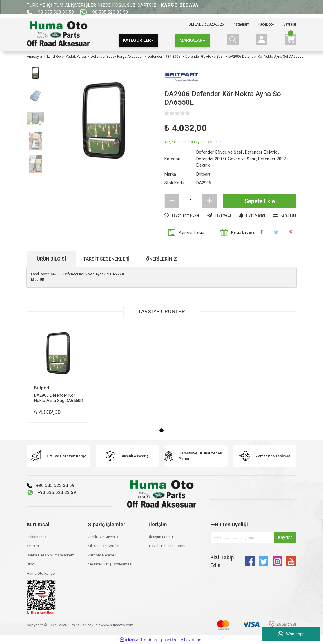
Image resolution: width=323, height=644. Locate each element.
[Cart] (291, 39)
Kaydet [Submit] (285, 537)
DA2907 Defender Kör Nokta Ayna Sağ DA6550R (58, 398)
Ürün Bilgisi (51, 259)
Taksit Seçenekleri (106, 259)
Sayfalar (290, 24)
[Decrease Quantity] (172, 201)
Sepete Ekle (260, 201)
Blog (31, 564)
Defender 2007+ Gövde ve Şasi (226, 159)
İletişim (33, 546)
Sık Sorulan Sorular (104, 546)
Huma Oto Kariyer (41, 573)
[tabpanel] (58, 372)
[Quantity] (191, 201)
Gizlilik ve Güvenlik (103, 537)
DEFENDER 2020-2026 (206, 24)
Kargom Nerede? (102, 555)
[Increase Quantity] (210, 201)
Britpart (203, 174)
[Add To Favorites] (182, 215)
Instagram (241, 24)
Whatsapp (291, 634)
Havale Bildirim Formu (167, 546)
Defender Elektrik (261, 152)
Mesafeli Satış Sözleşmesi (110, 564)
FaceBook (266, 24)
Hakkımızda (37, 537)
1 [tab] (161, 430)
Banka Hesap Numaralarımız (50, 555)
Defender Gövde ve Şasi (219, 152)
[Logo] (58, 34)
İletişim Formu (161, 537)
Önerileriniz (161, 259)
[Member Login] (262, 39)
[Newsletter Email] (253, 538)
